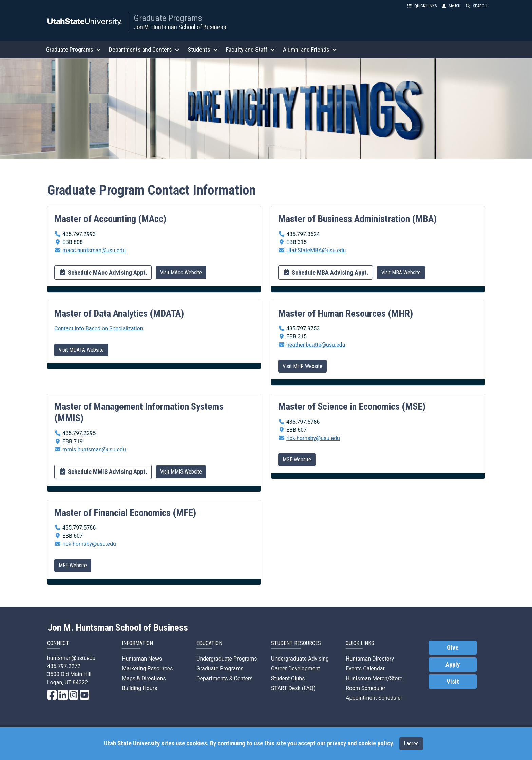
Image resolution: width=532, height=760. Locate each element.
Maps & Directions (144, 678)
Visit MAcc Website (181, 272)
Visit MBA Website (401, 272)
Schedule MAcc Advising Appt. (103, 272)
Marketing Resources (147, 669)
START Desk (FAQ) (293, 688)
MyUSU (451, 6)
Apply (453, 665)
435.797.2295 (79, 433)
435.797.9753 (303, 328)
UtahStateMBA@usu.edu (316, 250)
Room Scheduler (366, 688)
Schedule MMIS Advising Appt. (103, 471)
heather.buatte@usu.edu (316, 345)
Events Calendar (365, 669)
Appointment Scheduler (374, 698)
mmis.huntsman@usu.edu (94, 450)
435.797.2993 (79, 234)
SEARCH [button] (477, 6)
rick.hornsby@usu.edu (313, 438)
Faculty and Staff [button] (250, 49)
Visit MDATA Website (81, 350)
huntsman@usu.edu (71, 658)
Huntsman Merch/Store (374, 678)
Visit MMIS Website (181, 472)
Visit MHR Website (302, 366)
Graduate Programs (168, 18)
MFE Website (73, 565)
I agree (411, 744)
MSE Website (297, 459)
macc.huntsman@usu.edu (94, 250)
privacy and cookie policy (360, 743)
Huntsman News (142, 659)
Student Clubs (288, 678)
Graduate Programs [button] (73, 49)
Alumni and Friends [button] (310, 49)
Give (453, 648)
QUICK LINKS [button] (422, 6)
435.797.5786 (303, 422)
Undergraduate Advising (300, 659)
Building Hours (139, 688)
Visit (453, 682)
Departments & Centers (225, 678)
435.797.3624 (303, 234)
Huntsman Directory (370, 659)
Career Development (296, 669)
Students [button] (203, 49)
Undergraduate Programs (227, 659)
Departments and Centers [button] (144, 49)
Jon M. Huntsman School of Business (180, 27)
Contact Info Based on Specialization (99, 328)
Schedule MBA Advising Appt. (326, 272)
